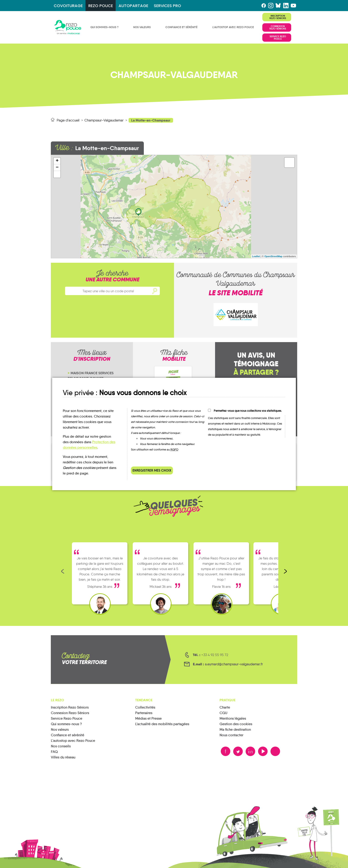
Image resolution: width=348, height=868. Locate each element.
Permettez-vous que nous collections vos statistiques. (248, 411)
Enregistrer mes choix (152, 470)
